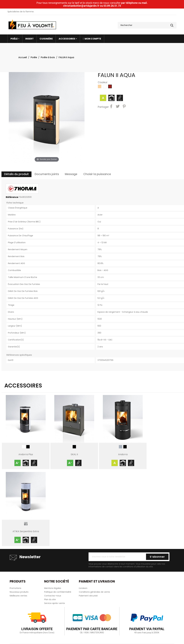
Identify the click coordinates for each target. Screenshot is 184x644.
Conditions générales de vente (94, 592)
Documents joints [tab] (47, 174)
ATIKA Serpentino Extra (26, 531)
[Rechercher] (147, 25)
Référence (12, 197)
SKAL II (74, 454)
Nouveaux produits (19, 592)
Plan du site (50, 599)
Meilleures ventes (18, 596)
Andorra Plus (26, 454)
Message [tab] (71, 174)
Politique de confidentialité (58, 592)
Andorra (123, 454)
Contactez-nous (53, 596)
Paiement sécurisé (88, 596)
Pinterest (125, 107)
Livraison (83, 588)
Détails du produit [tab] (16, 174)
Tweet (118, 107)
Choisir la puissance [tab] (97, 174)
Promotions (15, 588)
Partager (112, 107)
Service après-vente (55, 603)
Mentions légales (53, 588)
